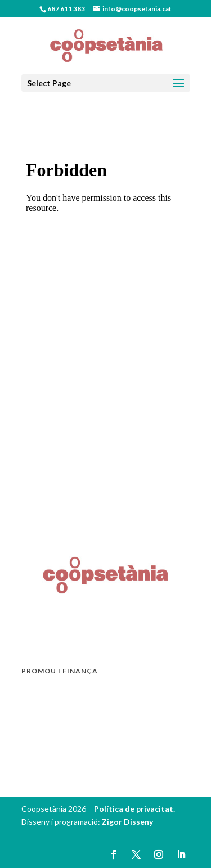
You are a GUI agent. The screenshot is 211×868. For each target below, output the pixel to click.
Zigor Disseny (127, 822)
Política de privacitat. (134, 809)
